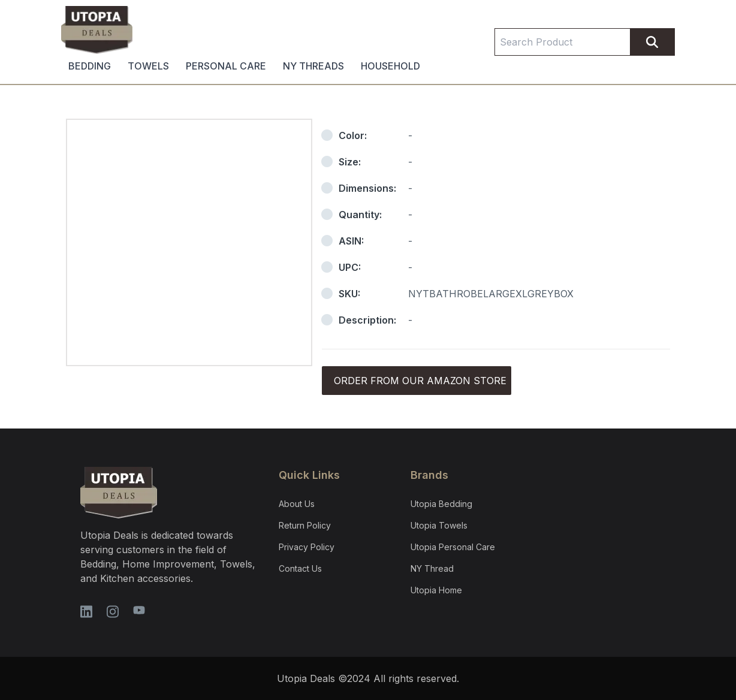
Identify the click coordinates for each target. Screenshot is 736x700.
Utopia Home (436, 590)
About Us (297, 504)
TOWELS (148, 66)
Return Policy (305, 525)
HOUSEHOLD (390, 66)
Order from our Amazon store (420, 381)
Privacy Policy (307, 547)
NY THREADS (313, 66)
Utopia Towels (439, 525)
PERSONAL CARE (226, 66)
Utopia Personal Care (453, 547)
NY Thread (432, 568)
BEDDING (90, 66)
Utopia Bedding (441, 504)
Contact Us (300, 568)
